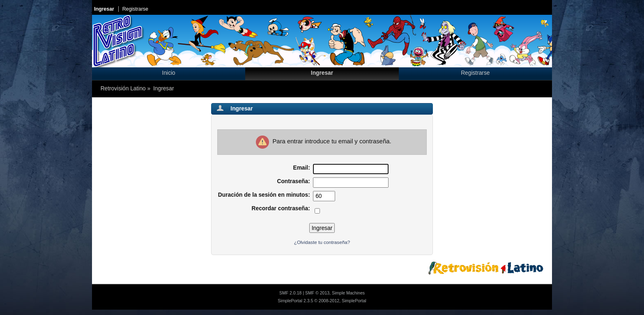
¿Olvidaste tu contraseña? (322, 242)
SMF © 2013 (317, 293)
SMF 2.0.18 (290, 293)
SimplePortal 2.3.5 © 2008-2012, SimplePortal (322, 301)
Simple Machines (348, 293)
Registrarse (135, 9)
